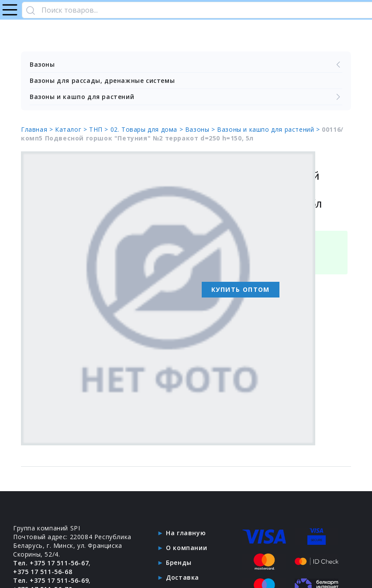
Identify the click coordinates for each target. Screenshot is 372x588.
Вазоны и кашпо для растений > (269, 129)
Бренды (179, 562)
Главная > (38, 129)
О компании (186, 548)
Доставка (183, 577)
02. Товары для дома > (148, 129)
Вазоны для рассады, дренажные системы (102, 80)
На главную (186, 533)
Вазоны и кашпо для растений (186, 97)
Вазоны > (201, 129)
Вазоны (186, 65)
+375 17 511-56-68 (43, 572)
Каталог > (72, 129)
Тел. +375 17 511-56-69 (51, 580)
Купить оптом (241, 289)
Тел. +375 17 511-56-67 (51, 563)
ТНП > (100, 129)
